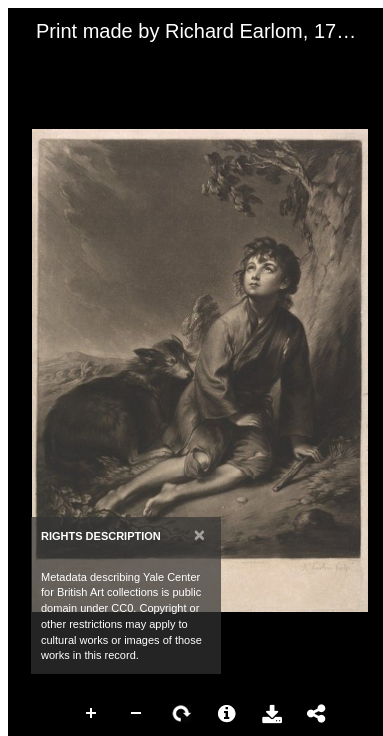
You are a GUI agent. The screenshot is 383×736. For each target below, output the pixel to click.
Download (272, 714)
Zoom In (92, 714)
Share (317, 714)
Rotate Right (182, 714)
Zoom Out (137, 714)
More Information (227, 714)
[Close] (199, 534)
